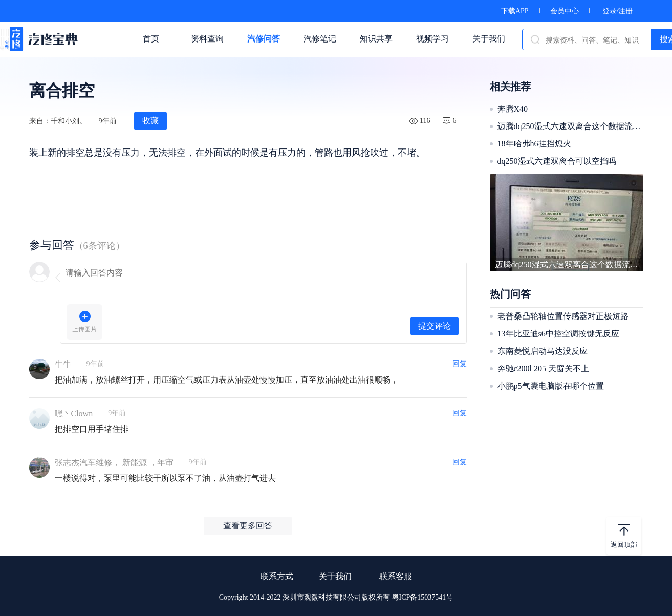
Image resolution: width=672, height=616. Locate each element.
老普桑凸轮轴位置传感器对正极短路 (563, 316)
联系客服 (396, 576)
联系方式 (277, 576)
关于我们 (335, 576)
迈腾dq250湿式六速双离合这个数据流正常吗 (569, 126)
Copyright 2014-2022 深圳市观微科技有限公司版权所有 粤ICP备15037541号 (336, 597)
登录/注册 (618, 11)
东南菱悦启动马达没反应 (543, 351)
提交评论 (435, 326)
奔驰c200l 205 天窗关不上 (544, 368)
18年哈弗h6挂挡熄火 (534, 144)
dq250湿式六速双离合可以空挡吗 (557, 161)
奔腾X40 (513, 109)
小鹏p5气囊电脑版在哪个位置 (551, 386)
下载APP (515, 11)
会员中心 (565, 11)
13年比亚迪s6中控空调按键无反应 (558, 334)
